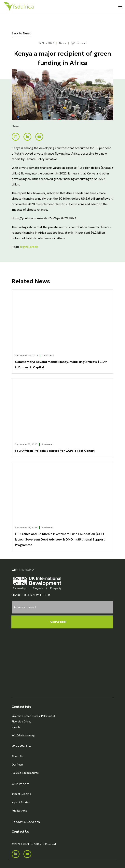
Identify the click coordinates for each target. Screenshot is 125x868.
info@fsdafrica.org (23, 735)
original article (29, 247)
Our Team (18, 765)
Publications (19, 811)
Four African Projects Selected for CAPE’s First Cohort (55, 451)
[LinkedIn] (16, 854)
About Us (18, 756)
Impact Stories (21, 802)
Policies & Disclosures (25, 773)
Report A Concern (26, 822)
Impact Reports (21, 794)
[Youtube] (27, 854)
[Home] (19, 6)
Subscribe (58, 622)
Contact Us (20, 831)
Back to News (21, 33)
